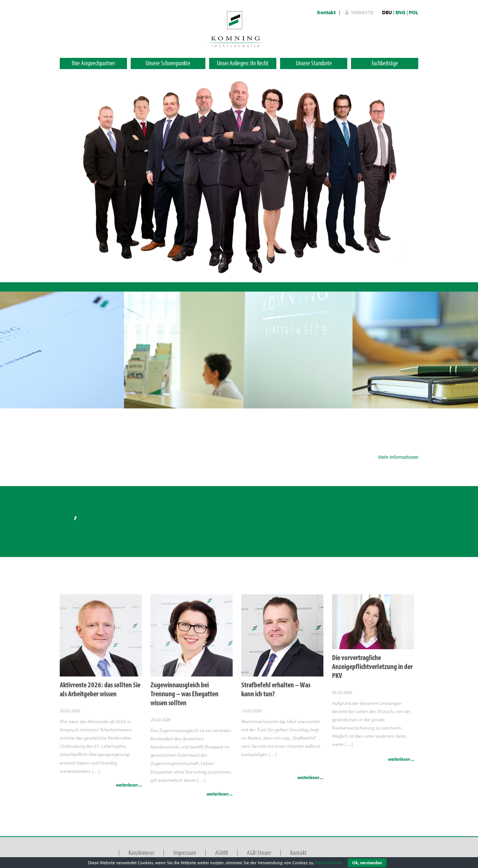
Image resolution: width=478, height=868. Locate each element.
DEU (387, 12)
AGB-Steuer (259, 853)
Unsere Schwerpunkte (168, 63)
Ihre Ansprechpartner (93, 63)
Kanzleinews (141, 853)
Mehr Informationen (398, 457)
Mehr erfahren (329, 863)
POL (414, 12)
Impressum (185, 853)
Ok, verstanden (367, 863)
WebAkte (362, 12)
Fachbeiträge (385, 63)
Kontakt (326, 12)
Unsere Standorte (314, 63)
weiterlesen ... (129, 785)
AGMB (221, 853)
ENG (401, 12)
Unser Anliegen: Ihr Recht (243, 63)
